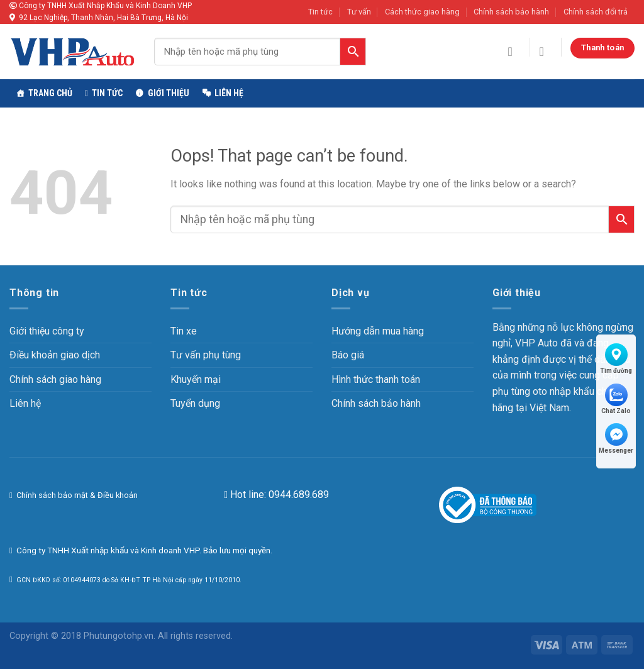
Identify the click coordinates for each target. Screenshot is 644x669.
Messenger (616, 439)
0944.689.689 (299, 495)
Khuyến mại (196, 379)
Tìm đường (616, 359)
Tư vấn (359, 12)
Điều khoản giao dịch (55, 355)
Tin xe (184, 331)
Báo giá (348, 355)
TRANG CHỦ (50, 93)
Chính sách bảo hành (511, 12)
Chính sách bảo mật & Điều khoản (76, 495)
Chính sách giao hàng (55, 379)
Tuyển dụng (195, 403)
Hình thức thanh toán (376, 379)
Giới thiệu (169, 93)
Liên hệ (229, 93)
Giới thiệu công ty (47, 331)
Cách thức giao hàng (422, 12)
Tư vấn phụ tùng (206, 355)
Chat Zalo (616, 399)
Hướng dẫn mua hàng (378, 331)
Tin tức (320, 12)
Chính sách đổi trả (596, 12)
